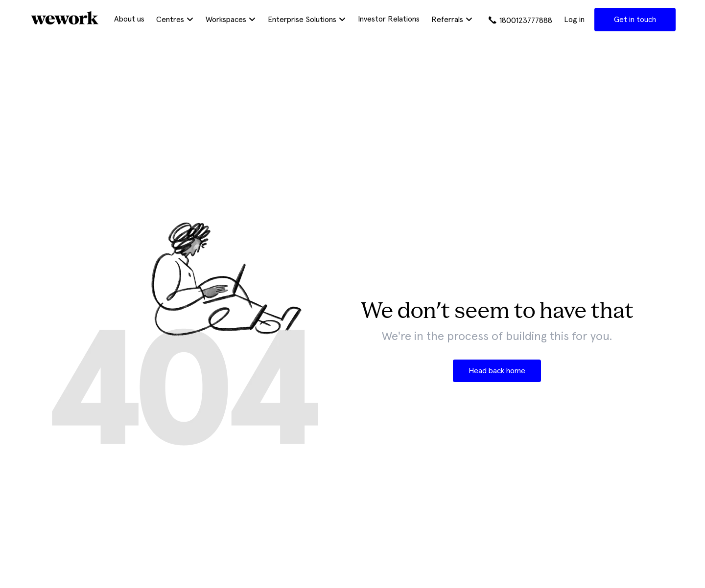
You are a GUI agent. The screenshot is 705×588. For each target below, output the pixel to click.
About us (129, 19)
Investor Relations (389, 19)
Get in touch (635, 20)
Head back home (497, 371)
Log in (574, 20)
